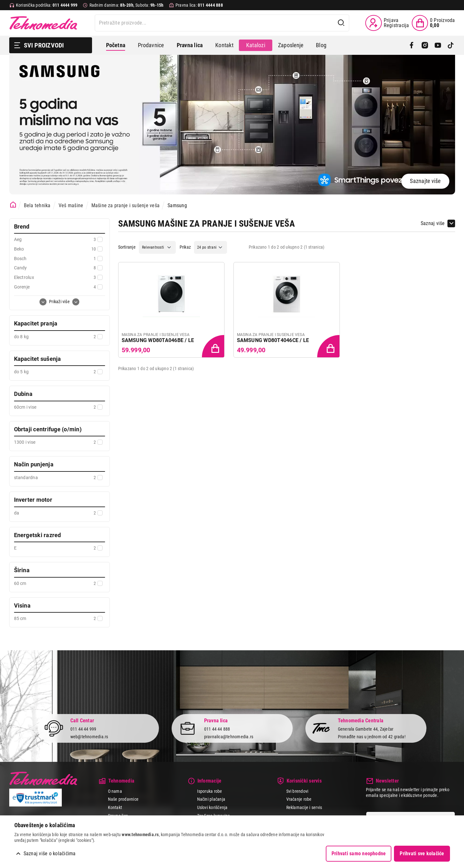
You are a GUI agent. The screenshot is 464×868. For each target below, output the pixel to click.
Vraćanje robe (299, 799)
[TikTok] (451, 45)
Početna (116, 45)
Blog (321, 45)
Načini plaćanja (211, 799)
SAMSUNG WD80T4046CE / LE (273, 340)
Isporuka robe (210, 791)
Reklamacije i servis (304, 807)
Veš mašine (71, 205)
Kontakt (224, 45)
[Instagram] (425, 45)
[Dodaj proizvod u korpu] (214, 347)
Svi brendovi (297, 791)
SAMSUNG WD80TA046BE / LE (158, 340)
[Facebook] (412, 45)
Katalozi (256, 45)
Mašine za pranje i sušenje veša (125, 205)
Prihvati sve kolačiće (422, 853)
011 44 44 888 (217, 729)
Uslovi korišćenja (212, 807)
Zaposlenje (291, 45)
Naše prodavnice (123, 799)
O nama (115, 791)
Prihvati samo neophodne (359, 853)
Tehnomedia (43, 23)
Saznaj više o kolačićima (50, 853)
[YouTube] (438, 45)
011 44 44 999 (83, 729)
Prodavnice (151, 45)
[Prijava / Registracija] (387, 23)
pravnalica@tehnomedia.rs (229, 737)
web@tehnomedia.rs (89, 737)
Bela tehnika (37, 205)
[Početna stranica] (13, 205)
